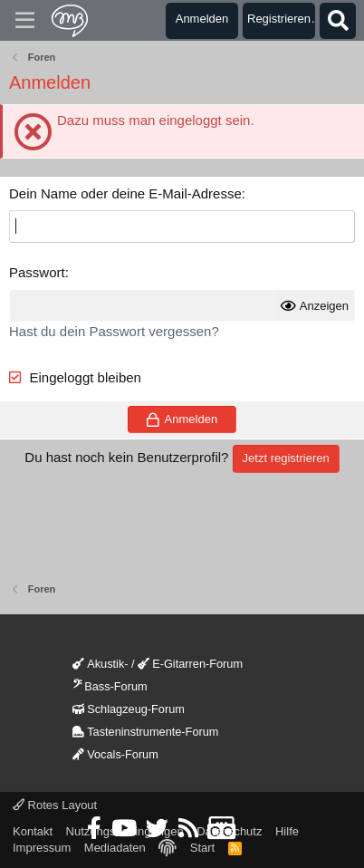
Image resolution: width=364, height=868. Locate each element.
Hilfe (287, 831)
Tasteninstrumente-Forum (145, 732)
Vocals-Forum (115, 754)
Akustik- (100, 664)
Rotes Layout (55, 805)
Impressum (42, 848)
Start (202, 848)
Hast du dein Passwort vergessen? (114, 331)
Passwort (37, 272)
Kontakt (33, 831)
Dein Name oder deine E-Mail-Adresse (125, 193)
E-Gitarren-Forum (190, 664)
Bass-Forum (110, 686)
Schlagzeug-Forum (129, 709)
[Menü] (25, 21)
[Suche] (338, 21)
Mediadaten (115, 848)
